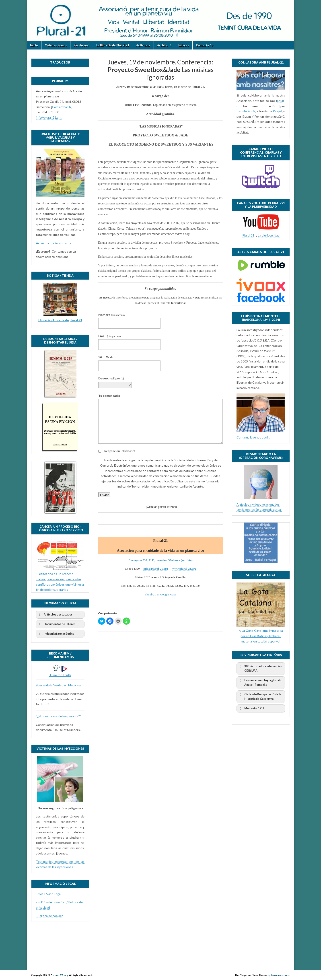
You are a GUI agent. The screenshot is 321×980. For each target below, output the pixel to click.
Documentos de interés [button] (57, 624)
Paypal (277, 111)
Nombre (112, 315)
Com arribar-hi (62, 107)
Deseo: (111, 378)
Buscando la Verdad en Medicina (59, 685)
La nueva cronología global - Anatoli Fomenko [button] (260, 682)
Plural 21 (248, 235)
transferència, (246, 111)
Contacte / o (205, 45)
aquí (280, 101)
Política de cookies (50, 916)
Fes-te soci (82, 45)
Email (110, 336)
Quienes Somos (56, 45)
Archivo (163, 45)
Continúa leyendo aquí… (253, 437)
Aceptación (117, 451)
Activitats (143, 45)
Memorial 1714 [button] (251, 708)
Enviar (104, 495)
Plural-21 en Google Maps (160, 594)
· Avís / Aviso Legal (49, 894)
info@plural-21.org (156, 569)
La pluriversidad (269, 235)
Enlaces (184, 45)
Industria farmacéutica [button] (56, 634)
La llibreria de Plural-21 (113, 45)
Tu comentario (109, 396)
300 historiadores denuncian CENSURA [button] (260, 668)
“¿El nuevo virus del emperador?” (58, 716)
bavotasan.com (280, 975)
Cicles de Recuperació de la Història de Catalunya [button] (260, 696)
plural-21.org (60, 975)
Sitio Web (106, 357)
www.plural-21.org (184, 569)
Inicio (34, 45)
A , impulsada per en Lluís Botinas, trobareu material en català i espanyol (261, 636)
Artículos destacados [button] (55, 615)
